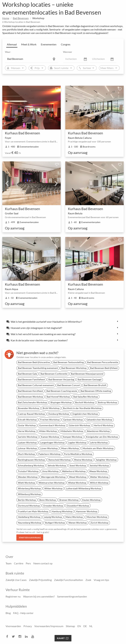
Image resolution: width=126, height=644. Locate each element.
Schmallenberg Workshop (31, 465)
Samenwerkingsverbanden (72, 596)
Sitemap (70, 626)
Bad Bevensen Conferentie (54, 374)
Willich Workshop (99, 483)
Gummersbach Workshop (52, 425)
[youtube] (34, 637)
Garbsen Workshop (73, 420)
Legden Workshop (77, 443)
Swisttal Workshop (99, 465)
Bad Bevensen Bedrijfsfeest (104, 368)
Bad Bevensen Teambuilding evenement (38, 368)
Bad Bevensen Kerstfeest (30, 391)
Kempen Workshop (73, 437)
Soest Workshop (78, 465)
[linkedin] (27, 637)
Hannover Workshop (87, 511)
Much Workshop (26, 454)
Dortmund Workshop (29, 506)
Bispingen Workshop (61, 402)
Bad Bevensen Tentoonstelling (68, 362)
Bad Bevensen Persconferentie (103, 362)
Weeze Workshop (98, 471)
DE (85, 626)
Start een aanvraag (30, 538)
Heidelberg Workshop (29, 517)
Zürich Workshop (99, 523)
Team (9, 563)
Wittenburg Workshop (29, 494)
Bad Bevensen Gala (27, 374)
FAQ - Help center (23, 613)
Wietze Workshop (77, 483)
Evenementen (49, 44)
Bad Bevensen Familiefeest (31, 379)
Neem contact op (43, 563)
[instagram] (21, 637)
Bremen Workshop (69, 500)
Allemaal (12, 44)
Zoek (88, 580)
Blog (8, 613)
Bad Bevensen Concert (69, 385)
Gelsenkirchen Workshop (99, 420)
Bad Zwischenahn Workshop (32, 402)
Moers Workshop (70, 448)
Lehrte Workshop (99, 443)
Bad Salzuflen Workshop (86, 397)
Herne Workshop (27, 431)
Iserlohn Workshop (28, 437)
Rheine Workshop (83, 460)
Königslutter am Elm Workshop (102, 437)
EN (79, 626)
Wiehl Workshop (26, 483)
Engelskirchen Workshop (85, 414)
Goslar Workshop (27, 425)
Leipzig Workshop (53, 517)
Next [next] (56, 183)
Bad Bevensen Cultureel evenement (36, 385)
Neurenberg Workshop (30, 523)
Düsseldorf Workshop (78, 506)
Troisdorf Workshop (28, 471)
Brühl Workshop (51, 408)
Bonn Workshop (48, 500)
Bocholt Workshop (85, 402)
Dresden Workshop (53, 506)
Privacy (28, 626)
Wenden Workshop (28, 477)
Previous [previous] (7, 183)
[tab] (63, 322)
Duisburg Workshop (59, 414)
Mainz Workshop (74, 517)
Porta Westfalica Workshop (78, 454)
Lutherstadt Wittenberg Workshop (84, 488)
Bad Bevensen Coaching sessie (62, 391)
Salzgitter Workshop (106, 460)
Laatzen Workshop (27, 443)
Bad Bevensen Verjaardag (61, 379)
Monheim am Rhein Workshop (98, 448)
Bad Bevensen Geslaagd (89, 379)
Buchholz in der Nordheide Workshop (82, 408)
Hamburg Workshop (62, 511)
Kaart (63, 638)
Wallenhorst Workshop (74, 471)
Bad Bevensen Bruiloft (95, 385)
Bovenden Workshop (29, 408)
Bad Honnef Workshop (58, 397)
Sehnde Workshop (57, 465)
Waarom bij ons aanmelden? (39, 596)
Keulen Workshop (91, 500)
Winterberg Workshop (29, 488)
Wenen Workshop (78, 523)
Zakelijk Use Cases (16, 580)
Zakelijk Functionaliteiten (69, 580)
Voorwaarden (13, 626)
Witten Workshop (53, 488)
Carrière (19, 563)
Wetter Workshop (99, 477)
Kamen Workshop (50, 437)
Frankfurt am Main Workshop (33, 511)
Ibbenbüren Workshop (98, 431)
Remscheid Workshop (60, 460)
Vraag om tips (101, 580)
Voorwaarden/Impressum (49, 626)
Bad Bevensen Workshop (74, 368)
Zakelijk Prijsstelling (40, 580)
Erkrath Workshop (27, 420)
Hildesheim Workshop (72, 431)
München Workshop (97, 517)
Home (6, 18)
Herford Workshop (103, 425)
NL (91, 626)
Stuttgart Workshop (55, 523)
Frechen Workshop (50, 420)
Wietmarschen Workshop (52, 483)
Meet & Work (29, 44)
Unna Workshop (50, 471)
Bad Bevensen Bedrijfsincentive (34, 362)
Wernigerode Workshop (53, 477)
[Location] (32, 59)
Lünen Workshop (49, 448)
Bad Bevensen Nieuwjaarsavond (87, 374)
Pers (28, 563)
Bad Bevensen (21, 18)
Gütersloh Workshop (79, 425)
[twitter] (14, 637)
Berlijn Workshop (27, 500)
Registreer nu (13, 596)
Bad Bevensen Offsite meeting (96, 391)
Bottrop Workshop (108, 402)
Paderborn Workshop (49, 454)
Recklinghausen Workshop (31, 460)
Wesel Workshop (78, 477)
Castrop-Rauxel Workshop (31, 414)
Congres (66, 44)
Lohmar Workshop (27, 448)
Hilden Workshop (48, 431)
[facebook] (8, 637)
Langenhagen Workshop (52, 443)
